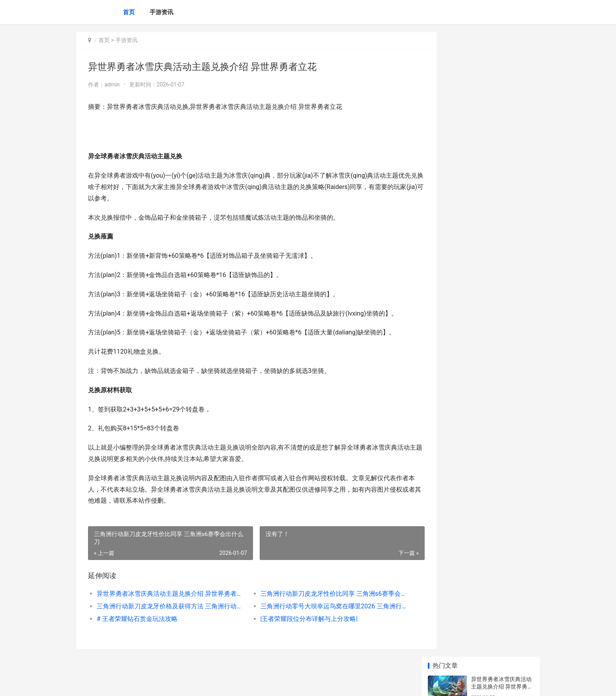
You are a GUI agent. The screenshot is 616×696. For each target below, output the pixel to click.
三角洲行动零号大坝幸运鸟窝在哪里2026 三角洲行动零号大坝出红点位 (318, 606)
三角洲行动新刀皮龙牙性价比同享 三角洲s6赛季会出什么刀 (318, 594)
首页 (129, 12)
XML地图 (222, 683)
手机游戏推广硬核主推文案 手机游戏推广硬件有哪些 (502, 576)
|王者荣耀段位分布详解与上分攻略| (298, 619)
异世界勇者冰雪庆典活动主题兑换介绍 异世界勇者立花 (165, 594)
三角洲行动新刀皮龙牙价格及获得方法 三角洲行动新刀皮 (165, 606)
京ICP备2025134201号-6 (185, 683)
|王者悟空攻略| (489, 327)
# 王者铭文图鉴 (490, 265)
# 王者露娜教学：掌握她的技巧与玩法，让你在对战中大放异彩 (501, 242)
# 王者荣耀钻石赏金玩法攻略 (137, 619)
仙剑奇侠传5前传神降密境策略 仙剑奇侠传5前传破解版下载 (501, 514)
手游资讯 (161, 12)
